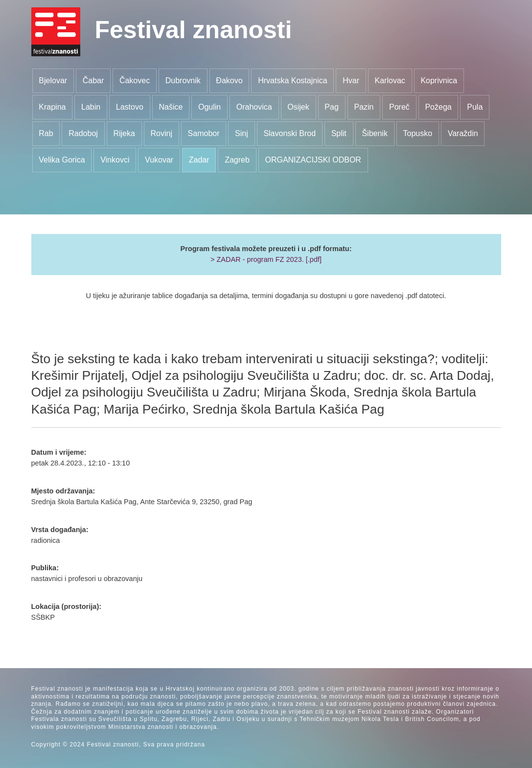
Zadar (199, 160)
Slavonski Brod (289, 133)
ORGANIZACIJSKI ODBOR (313, 160)
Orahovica (254, 107)
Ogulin (209, 107)
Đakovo (229, 81)
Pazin (364, 107)
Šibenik (374, 133)
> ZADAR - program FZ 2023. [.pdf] (266, 259)
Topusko (417, 133)
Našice (171, 107)
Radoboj (83, 133)
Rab (46, 133)
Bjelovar (53, 81)
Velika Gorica (62, 160)
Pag (331, 107)
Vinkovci (115, 160)
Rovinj (162, 133)
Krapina (52, 107)
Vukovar (159, 160)
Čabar (93, 81)
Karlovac (390, 81)
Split (339, 133)
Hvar (351, 81)
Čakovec (135, 81)
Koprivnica (439, 81)
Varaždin (463, 133)
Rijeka (124, 133)
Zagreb (237, 160)
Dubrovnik (183, 81)
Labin (91, 107)
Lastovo (130, 107)
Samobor (204, 133)
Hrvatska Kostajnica (292, 81)
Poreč (399, 107)
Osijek (298, 107)
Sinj (242, 133)
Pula (475, 107)
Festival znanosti (194, 30)
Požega (438, 107)
